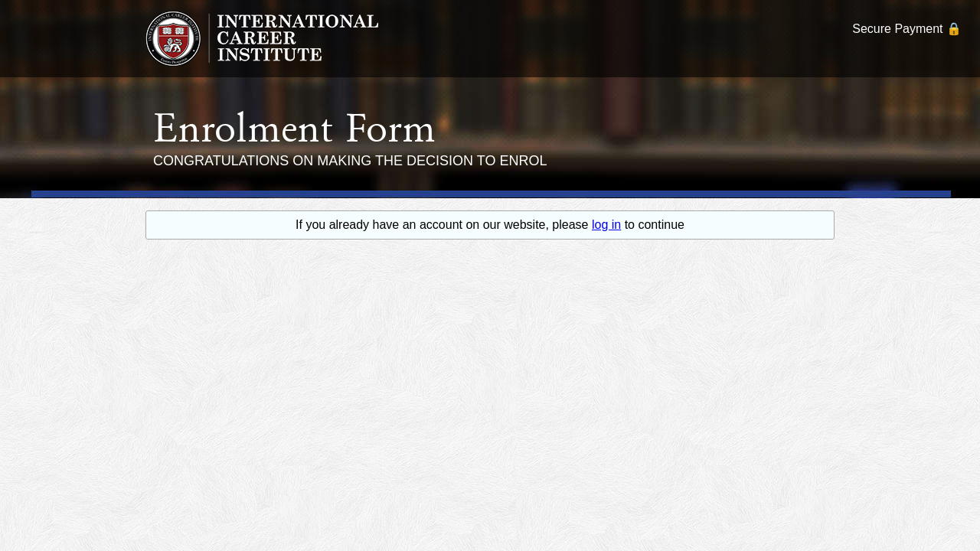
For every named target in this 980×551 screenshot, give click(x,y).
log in (606, 225)
